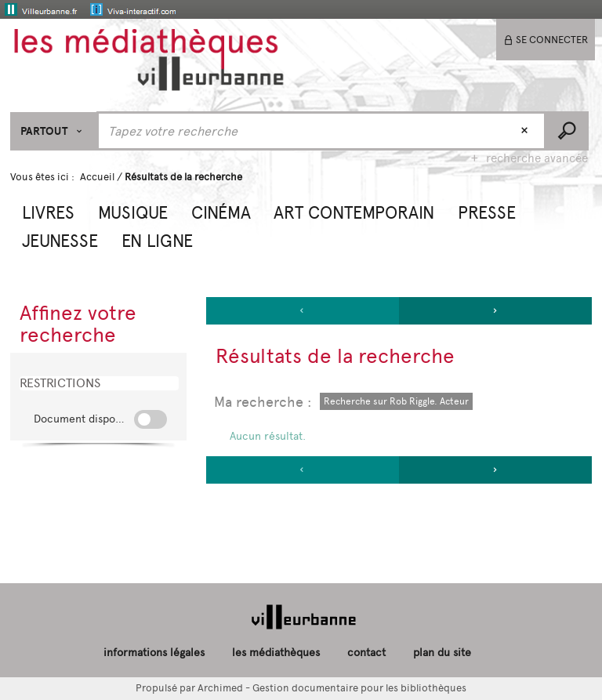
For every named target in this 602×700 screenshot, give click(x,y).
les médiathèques (276, 653)
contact (366, 653)
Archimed (220, 688)
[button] (48, 211)
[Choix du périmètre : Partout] (54, 131)
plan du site (442, 653)
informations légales (154, 653)
